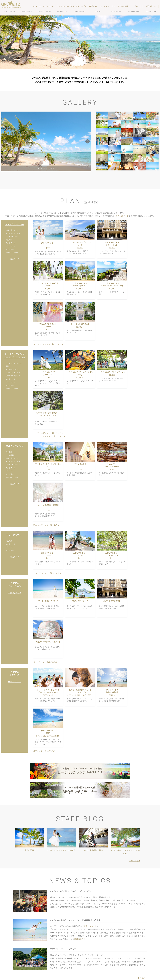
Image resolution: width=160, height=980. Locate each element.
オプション (98, 11)
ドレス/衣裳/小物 (116, 11)
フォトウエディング (9, 11)
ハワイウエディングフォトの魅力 (61, 850)
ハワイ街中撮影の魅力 (93, 850)
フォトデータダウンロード (43, 6)
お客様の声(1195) (95, 6)
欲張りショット (90, 926)
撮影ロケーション (80, 11)
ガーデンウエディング (44, 11)
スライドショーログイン (65, 6)
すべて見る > (135, 861)
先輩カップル (81, 6)
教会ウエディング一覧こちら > (46, 525)
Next (88, 141)
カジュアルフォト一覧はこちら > (47, 573)
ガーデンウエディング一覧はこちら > (49, 436)
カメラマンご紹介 (151, 11)
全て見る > (142, 978)
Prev (5, 141)
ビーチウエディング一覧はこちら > (48, 433)
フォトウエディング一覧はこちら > (48, 344)
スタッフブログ (110, 6)
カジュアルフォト (15, 535)
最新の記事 (29, 850)
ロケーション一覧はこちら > (45, 662)
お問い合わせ (151, 6)
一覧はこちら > (15, 259)
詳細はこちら (80, 939)
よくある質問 (123, 6)
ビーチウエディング (27, 11)
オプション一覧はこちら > (44, 751)
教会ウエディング (62, 11)
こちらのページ (122, 216)
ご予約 (135, 6)
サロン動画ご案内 (133, 11)
